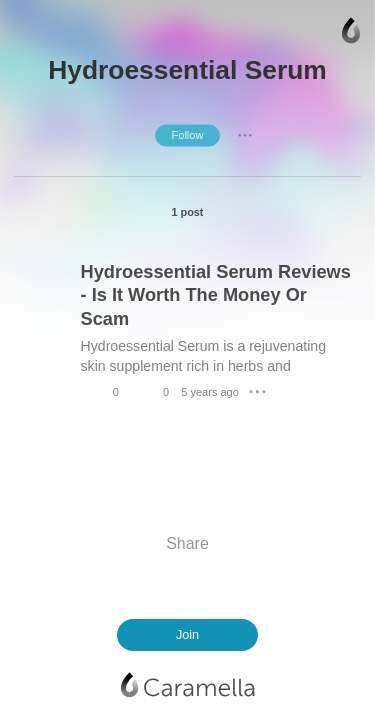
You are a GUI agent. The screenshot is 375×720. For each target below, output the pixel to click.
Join (187, 635)
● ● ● (245, 135)
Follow (187, 135)
